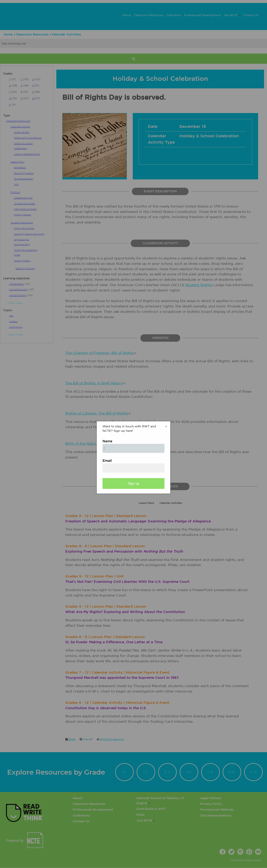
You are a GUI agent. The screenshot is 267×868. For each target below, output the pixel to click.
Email (107, 461)
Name (107, 441)
